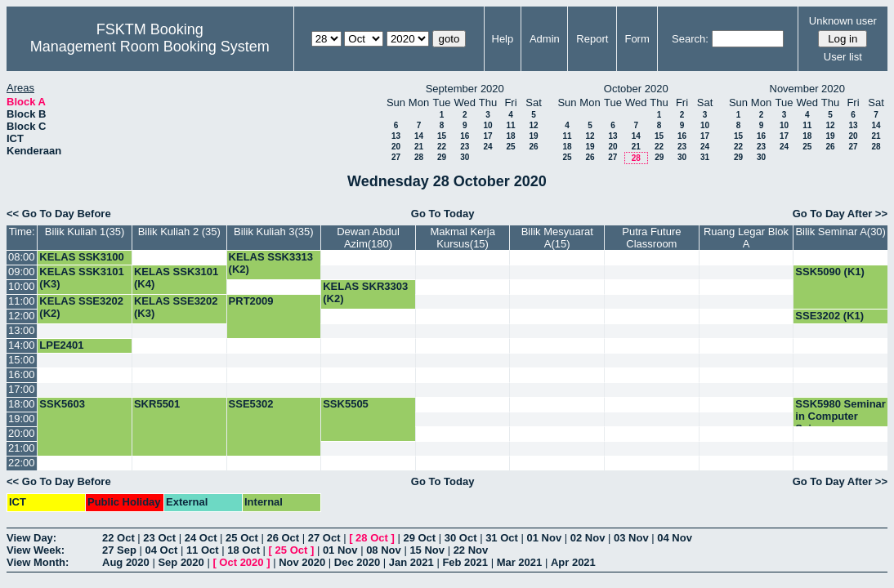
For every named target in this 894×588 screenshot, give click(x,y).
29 (442, 157)
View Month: (38, 562)
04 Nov (675, 538)
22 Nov (471, 550)
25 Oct (242, 538)
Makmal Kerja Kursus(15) (462, 238)
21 (419, 147)
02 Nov (588, 538)
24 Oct (201, 538)
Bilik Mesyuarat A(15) (557, 238)
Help (503, 39)
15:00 (22, 360)
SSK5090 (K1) (830, 272)
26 (533, 147)
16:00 (22, 374)
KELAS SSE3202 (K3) (176, 307)
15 (442, 136)
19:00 (22, 419)
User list (843, 57)
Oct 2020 (241, 562)
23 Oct (159, 538)
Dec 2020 (357, 562)
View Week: (36, 550)
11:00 (22, 301)
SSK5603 (62, 404)
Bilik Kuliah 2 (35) (179, 232)
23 (465, 147)
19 (533, 136)
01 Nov (545, 538)
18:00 (22, 404)
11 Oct (203, 550)
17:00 (22, 389)
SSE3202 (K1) (829, 316)
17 (487, 136)
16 (465, 136)
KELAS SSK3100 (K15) (81, 263)
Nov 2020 (302, 562)
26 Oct (283, 538)
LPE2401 (61, 345)
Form (637, 39)
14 (419, 136)
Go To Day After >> (840, 214)
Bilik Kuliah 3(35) (274, 232)
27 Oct (324, 538)
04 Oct (162, 550)
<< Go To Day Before (59, 214)
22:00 (22, 463)
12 (533, 125)
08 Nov (384, 550)
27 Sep (119, 550)
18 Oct (244, 550)
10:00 (22, 286)
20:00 (22, 433)
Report (592, 39)
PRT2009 (251, 301)
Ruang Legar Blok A (746, 238)
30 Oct (461, 538)
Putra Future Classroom (651, 238)
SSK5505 (346, 404)
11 (510, 125)
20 (396, 147)
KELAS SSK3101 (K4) (176, 278)
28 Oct (372, 538)
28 (419, 157)
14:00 (22, 345)
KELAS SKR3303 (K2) (365, 292)
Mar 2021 (520, 562)
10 (487, 125)
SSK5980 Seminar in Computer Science (840, 416)
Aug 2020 (126, 562)
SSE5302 (251, 404)
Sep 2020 (181, 562)
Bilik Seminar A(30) (840, 232)
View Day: (31, 538)
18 (510, 136)
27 (396, 157)
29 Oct (419, 538)
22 (442, 147)
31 (705, 157)
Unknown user (843, 21)
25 (510, 147)
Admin (545, 39)
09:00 (22, 272)
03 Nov (631, 538)
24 (487, 147)
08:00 (22, 257)
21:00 (22, 448)
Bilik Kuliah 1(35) (85, 232)
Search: (690, 39)
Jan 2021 (411, 562)
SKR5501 (157, 404)
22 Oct (118, 538)
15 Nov (427, 550)
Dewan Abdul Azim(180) (368, 238)
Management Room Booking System (150, 47)
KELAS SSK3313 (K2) (271, 263)
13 (396, 136)
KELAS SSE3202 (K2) (81, 307)
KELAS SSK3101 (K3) (81, 278)
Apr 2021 (573, 562)
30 (465, 157)
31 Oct (502, 538)
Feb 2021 (465, 562)
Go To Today (443, 214)
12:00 (22, 316)
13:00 (22, 330)
